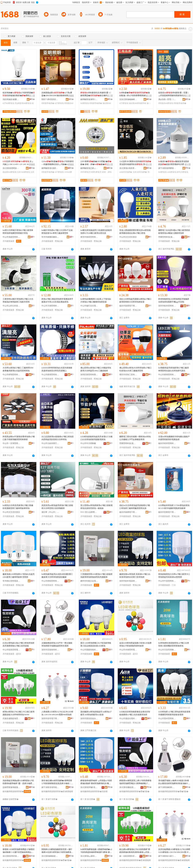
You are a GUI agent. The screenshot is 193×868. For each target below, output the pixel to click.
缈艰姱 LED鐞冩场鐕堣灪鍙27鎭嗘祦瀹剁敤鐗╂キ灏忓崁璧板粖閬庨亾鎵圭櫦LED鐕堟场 (19, 851)
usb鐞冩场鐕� (126, 172)
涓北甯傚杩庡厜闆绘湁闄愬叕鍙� (128, 168)
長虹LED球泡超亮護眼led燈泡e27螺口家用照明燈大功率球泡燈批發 (135, 300)
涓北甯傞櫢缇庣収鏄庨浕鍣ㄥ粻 (128, 787)
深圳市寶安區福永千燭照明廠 (89, 719)
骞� (32, 99)
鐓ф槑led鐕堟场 (9, 172)
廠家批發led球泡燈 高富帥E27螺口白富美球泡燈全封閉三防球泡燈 (135, 576)
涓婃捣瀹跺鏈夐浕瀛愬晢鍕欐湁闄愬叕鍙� (11, 99)
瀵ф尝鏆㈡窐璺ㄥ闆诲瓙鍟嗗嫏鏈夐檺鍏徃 (167, 99)
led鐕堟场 (85, 103)
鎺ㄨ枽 (32, 96)
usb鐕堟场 (172, 172)
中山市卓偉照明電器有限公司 (128, 650)
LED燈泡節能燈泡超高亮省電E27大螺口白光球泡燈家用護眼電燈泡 (96, 438)
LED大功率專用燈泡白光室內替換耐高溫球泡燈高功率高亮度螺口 (57, 369)
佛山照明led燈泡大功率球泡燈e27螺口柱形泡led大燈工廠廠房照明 (135, 369)
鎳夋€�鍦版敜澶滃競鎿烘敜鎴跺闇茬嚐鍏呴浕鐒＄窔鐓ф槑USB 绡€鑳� (174, 163)
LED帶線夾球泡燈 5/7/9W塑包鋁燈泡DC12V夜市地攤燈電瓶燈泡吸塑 (174, 507)
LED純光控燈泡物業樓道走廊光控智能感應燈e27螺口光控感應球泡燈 (135, 713)
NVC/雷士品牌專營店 (89, 512)
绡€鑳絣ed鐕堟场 (166, 103)
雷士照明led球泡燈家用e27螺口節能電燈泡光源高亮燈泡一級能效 (96, 507)
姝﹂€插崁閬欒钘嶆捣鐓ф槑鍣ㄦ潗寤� (128, 856)
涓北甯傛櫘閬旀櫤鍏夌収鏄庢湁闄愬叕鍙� (11, 168)
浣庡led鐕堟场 (23, 172)
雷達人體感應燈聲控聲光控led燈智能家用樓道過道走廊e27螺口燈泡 (135, 232)
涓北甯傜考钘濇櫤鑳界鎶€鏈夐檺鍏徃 (11, 856)
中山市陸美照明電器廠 (11, 650)
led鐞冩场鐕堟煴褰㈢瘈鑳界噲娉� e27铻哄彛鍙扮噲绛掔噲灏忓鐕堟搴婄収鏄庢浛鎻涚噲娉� (96, 851)
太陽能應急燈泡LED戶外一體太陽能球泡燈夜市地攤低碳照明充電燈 (57, 644)
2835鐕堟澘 (85, 172)
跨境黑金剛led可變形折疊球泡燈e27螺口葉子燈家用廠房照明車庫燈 (19, 438)
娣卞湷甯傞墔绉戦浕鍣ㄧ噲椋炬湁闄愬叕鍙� (50, 787)
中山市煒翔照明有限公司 (11, 375)
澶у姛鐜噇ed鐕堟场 (23, 103)
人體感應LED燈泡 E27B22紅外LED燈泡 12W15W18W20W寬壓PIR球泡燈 (57, 713)
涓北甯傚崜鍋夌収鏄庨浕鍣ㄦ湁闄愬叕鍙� (50, 856)
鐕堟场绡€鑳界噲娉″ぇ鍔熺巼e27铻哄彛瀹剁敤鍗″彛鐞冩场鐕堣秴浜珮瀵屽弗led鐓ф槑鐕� (96, 782)
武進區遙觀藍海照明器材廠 (11, 719)
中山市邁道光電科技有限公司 (128, 719)
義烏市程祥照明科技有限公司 (167, 443)
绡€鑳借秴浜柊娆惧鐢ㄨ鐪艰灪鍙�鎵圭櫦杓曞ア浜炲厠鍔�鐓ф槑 (96, 94)
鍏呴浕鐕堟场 (182, 172)
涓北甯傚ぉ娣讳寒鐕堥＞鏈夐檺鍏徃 (89, 856)
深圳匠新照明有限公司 (89, 375)
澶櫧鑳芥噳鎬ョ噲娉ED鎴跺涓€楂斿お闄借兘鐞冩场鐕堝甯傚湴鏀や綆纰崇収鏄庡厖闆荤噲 (174, 782)
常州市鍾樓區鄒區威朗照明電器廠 (50, 237)
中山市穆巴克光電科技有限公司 (89, 306)
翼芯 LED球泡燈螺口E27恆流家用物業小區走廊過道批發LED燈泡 (96, 644)
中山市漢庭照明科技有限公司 (11, 237)
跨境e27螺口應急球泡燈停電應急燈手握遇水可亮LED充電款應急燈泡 (57, 300)
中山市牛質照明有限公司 (167, 581)
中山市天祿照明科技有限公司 (50, 306)
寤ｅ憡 (110, 164)
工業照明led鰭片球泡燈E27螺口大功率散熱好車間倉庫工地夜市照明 (18, 300)
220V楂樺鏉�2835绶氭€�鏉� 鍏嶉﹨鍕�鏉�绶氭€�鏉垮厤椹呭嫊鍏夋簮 (96, 163)
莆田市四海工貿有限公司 (128, 375)
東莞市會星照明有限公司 (89, 237)
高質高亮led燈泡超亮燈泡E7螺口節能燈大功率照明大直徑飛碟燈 (57, 507)
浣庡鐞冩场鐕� (140, 172)
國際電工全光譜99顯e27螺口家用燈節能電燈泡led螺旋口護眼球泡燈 (174, 232)
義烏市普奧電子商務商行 (167, 512)
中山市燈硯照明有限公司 (50, 581)
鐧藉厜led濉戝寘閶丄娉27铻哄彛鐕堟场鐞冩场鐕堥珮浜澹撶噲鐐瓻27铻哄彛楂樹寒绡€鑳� (135, 782)
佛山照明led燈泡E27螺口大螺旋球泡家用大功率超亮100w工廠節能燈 (96, 369)
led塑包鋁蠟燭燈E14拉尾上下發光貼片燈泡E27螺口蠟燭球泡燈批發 (96, 300)
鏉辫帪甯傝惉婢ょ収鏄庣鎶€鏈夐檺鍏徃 (89, 168)
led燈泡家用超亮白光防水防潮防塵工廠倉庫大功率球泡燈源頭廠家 (57, 576)
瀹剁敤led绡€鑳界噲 (137, 103)
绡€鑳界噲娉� (48, 103)
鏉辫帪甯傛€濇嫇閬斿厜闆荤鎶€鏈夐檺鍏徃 (50, 168)
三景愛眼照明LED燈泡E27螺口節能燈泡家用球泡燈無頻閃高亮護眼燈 (96, 576)
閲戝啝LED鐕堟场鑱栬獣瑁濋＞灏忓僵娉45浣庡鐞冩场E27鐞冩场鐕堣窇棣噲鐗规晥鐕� (57, 851)
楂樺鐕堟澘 (96, 172)
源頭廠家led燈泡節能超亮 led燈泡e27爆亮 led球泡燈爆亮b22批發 (96, 713)
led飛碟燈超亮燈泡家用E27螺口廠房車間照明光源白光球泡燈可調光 (174, 369)
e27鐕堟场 (59, 103)
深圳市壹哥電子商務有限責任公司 (50, 719)
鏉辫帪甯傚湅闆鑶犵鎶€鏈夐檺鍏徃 (89, 99)
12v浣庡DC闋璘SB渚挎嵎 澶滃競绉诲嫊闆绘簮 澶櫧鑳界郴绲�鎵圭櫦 (135, 163)
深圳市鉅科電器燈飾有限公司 (128, 581)
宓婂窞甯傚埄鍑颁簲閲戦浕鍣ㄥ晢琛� (11, 787)
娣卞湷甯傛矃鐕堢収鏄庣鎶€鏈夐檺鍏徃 (167, 168)
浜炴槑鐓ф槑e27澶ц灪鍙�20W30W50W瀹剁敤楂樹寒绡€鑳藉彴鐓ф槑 (57, 94)
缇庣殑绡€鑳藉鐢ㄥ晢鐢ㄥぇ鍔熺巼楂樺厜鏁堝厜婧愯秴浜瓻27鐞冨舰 (174, 94)
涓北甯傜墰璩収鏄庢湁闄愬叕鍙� (89, 787)
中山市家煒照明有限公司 (50, 375)
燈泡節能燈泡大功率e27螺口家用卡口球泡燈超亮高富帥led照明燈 (174, 576)
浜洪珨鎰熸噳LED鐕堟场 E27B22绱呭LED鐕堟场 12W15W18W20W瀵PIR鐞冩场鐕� (174, 851)
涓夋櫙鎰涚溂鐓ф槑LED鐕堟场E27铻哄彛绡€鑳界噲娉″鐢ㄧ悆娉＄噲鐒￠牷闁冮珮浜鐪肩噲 (18, 782)
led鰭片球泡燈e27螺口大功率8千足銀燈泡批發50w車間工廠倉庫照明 (57, 232)
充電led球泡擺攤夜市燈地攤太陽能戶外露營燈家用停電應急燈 (174, 438)
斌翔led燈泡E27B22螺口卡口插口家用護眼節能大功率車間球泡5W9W (18, 713)
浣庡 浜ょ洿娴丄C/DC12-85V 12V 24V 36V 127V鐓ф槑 (18, 163)
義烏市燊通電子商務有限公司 (128, 306)
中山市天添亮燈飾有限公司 (167, 650)
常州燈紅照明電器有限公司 (11, 581)
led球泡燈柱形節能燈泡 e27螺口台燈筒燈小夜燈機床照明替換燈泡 (174, 644)
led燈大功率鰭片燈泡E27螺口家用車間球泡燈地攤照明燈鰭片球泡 (18, 232)
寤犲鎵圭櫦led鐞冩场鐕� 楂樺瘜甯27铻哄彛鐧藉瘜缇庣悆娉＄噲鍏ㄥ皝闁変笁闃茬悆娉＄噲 (57, 782)
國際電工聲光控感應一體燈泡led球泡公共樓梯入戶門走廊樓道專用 (135, 438)
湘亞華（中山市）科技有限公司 (50, 512)
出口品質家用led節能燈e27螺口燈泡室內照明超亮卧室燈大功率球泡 (58, 438)
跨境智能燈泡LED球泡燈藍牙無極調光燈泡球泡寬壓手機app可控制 (174, 300)
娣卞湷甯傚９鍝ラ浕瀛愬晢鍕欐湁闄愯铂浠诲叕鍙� (167, 856)
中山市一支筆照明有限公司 (11, 443)
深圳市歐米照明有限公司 (167, 306)
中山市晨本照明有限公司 (167, 719)
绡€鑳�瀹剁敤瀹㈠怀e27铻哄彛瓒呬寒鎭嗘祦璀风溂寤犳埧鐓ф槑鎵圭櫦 (135, 94)
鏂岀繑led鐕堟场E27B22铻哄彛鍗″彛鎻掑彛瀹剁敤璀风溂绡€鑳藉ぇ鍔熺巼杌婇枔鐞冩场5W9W (135, 851)
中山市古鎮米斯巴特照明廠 (50, 443)
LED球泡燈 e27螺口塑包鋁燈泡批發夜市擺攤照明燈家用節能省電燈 (174, 713)
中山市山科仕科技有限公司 (11, 306)
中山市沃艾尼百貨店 (128, 237)
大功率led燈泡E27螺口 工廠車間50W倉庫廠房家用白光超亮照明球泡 (18, 369)
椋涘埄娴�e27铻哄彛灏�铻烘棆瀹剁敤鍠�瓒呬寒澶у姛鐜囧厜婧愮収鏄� (19, 94)
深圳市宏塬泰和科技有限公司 (50, 650)
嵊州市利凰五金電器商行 (89, 581)
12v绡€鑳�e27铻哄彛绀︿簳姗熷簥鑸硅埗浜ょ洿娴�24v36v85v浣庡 (58, 163)
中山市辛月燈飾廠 (88, 443)
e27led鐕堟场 (8, 103)
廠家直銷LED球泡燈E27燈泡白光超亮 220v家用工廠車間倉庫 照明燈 (19, 576)
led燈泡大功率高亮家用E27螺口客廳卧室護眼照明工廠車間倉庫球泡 (18, 507)
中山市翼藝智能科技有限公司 (89, 650)
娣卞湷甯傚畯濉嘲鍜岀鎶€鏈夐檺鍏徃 (167, 787)
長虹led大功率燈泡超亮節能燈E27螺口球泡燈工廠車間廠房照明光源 (135, 507)
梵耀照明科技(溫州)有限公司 (167, 237)
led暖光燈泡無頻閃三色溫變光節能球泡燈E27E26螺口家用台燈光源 (96, 232)
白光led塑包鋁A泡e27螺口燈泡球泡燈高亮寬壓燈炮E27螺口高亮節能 (18, 644)
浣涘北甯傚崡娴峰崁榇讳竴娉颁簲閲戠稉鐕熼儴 (128, 99)
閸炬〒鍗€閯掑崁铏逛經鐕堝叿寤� (50, 99)
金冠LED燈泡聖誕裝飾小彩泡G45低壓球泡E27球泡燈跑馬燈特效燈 (135, 644)
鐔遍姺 (71, 96)
